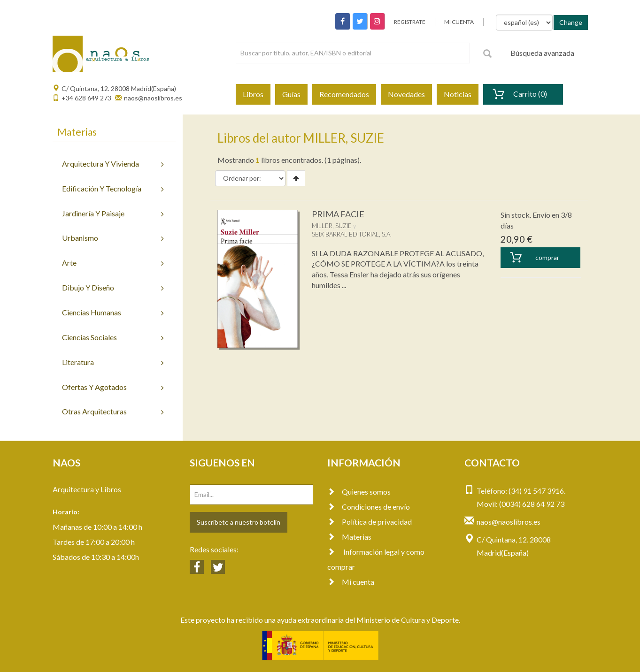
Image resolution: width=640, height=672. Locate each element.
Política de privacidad (370, 522)
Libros (253, 94)
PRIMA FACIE (338, 214)
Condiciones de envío (369, 507)
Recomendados (344, 94)
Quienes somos (359, 492)
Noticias (458, 94)
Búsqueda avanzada (542, 53)
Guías (291, 94)
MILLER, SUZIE (332, 226)
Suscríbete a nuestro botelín (239, 522)
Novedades (406, 94)
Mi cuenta (351, 582)
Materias (349, 537)
